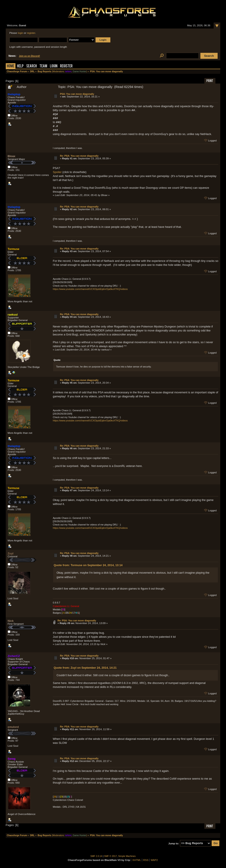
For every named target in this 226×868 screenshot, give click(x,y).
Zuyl (11, 553)
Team (43, 66)
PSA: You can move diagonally (77, 94)
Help (20, 66)
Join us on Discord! (30, 56)
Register (66, 66)
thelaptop (14, 94)
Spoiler (57, 172)
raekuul (13, 315)
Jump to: (174, 843)
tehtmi (68, 71)
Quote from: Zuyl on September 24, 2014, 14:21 (85, 668)
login (21, 33)
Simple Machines (127, 856)
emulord (13, 727)
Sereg (12, 759)
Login (54, 66)
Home (11, 66)
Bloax (12, 156)
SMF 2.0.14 (96, 856)
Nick (11, 621)
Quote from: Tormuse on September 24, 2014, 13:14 (88, 565)
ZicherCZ (14, 656)
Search (32, 66)
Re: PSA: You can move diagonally (79, 156)
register (31, 33)
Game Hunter (79, 71)
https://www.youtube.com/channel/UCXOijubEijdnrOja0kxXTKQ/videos (90, 289)
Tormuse (14, 249)
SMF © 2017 (111, 856)
